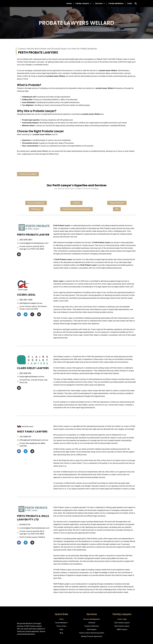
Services (100, 4)
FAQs (130, 4)
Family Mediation (116, 4)
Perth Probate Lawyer (61, 586)
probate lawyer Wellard (39, 153)
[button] (136, 5)
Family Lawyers (83, 4)
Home (69, 4)
